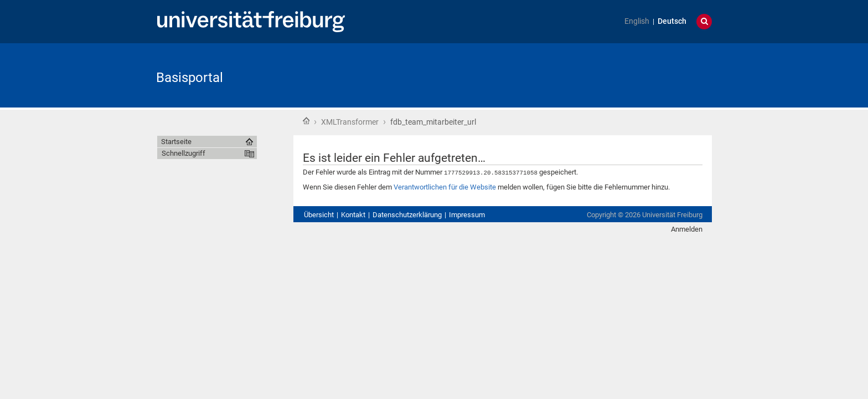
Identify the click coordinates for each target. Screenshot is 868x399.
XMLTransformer (350, 122)
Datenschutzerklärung (407, 214)
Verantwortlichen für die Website (445, 186)
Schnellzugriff (184, 153)
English (637, 21)
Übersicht (319, 214)
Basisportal (190, 78)
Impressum (467, 214)
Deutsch (672, 21)
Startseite (306, 121)
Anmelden (687, 229)
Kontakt (353, 214)
